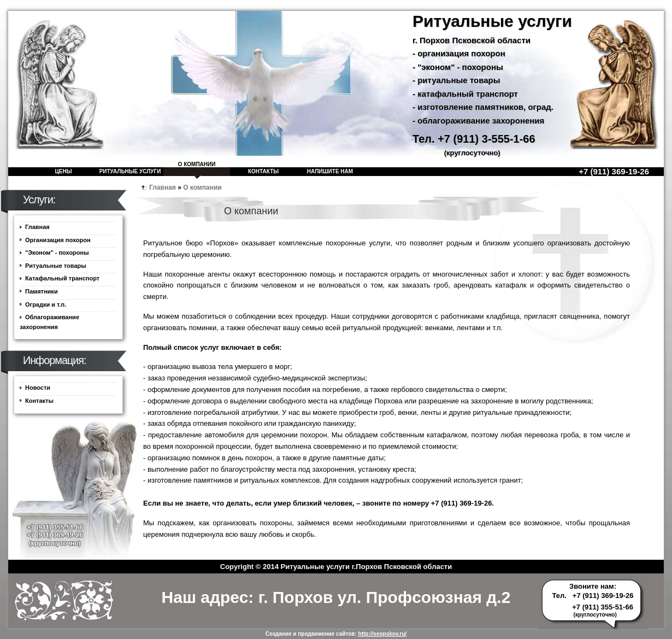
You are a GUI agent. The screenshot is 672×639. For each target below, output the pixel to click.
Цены (64, 171)
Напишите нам (330, 171)
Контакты (263, 171)
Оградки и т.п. (46, 304)
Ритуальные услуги (130, 171)
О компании (197, 164)
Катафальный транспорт (62, 278)
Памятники (42, 291)
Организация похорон (58, 240)
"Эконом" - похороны (57, 253)
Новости (38, 388)
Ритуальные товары (56, 266)
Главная (163, 187)
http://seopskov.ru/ (383, 634)
